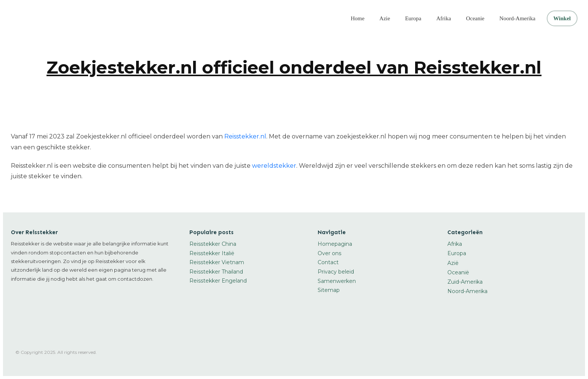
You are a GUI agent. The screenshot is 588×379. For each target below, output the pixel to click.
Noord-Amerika (467, 291)
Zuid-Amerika (465, 282)
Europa (457, 253)
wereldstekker (274, 166)
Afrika (455, 244)
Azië (453, 263)
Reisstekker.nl (245, 136)
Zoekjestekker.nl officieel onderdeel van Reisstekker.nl (294, 67)
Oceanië (458, 272)
